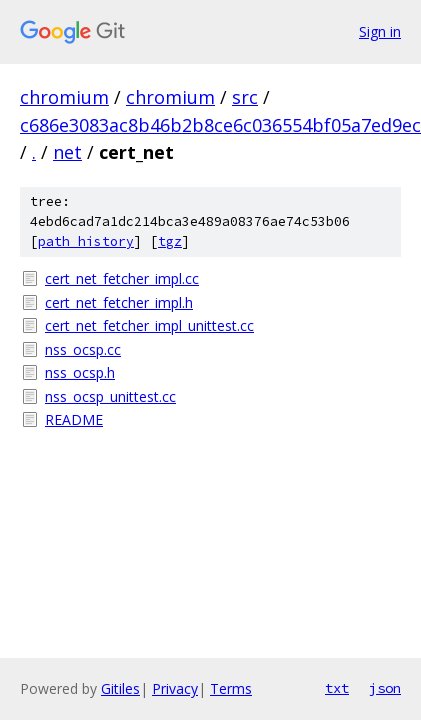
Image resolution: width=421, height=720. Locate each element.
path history (86, 241)
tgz (170, 241)
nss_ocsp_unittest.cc (110, 396)
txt (337, 688)
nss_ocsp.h (80, 372)
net (67, 152)
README (74, 419)
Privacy (175, 688)
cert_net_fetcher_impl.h (119, 302)
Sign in (380, 31)
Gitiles (120, 688)
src (245, 97)
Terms (231, 688)
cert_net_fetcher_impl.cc (122, 278)
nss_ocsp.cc (83, 349)
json (385, 688)
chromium (64, 97)
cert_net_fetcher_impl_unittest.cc (149, 325)
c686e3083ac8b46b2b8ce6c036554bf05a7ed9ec (220, 125)
